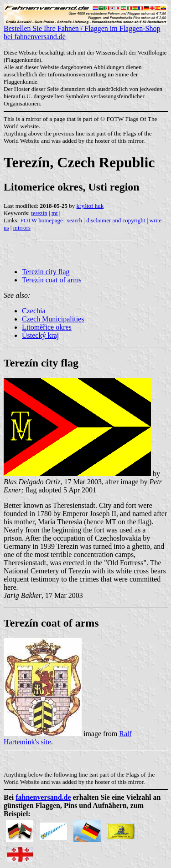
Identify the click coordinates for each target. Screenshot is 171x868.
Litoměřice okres (47, 327)
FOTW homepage (41, 220)
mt (55, 213)
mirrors (22, 228)
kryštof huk (90, 206)
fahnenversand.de (43, 797)
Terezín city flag (46, 272)
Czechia (34, 311)
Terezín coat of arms (52, 280)
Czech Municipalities (53, 319)
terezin (39, 213)
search (75, 220)
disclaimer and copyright (116, 220)
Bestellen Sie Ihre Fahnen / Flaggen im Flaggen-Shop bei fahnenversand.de (85, 29)
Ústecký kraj (40, 335)
